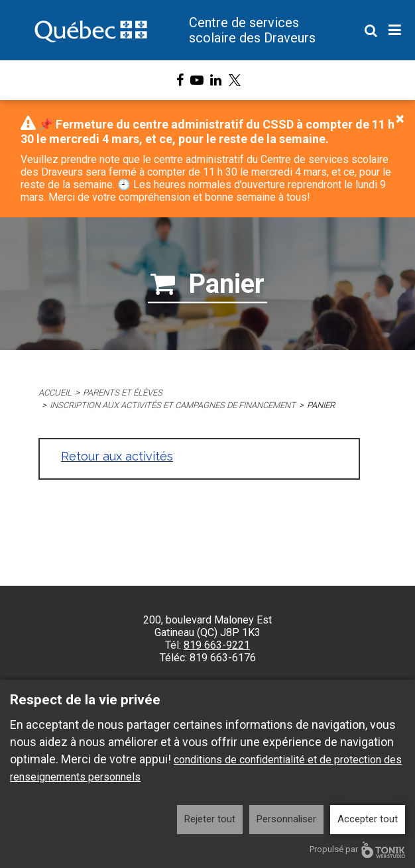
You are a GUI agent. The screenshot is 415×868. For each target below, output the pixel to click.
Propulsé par (357, 850)
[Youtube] (197, 80)
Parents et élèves (123, 393)
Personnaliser (286, 819)
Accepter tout (368, 819)
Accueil (55, 393)
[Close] (400, 119)
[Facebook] (180, 80)
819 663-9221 (217, 645)
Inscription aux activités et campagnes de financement (173, 405)
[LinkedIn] (216, 80)
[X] (235, 80)
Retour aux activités (117, 456)
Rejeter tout (210, 819)
